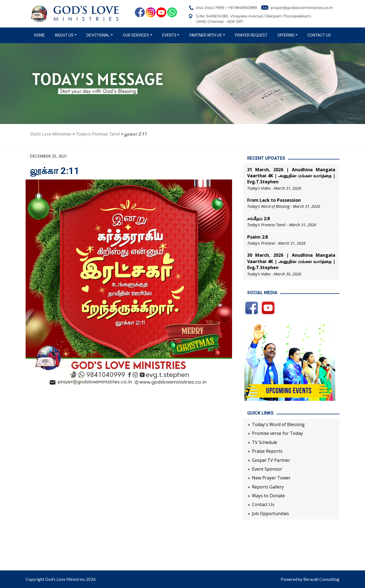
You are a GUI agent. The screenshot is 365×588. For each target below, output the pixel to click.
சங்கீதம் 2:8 (258, 219)
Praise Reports (267, 451)
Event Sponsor (267, 469)
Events (169, 35)
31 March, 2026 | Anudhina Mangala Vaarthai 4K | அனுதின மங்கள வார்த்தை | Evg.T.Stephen (291, 176)
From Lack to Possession (274, 200)
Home (41, 35)
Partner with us (206, 35)
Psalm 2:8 (258, 237)
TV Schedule (265, 442)
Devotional (98, 35)
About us (64, 35)
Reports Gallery (268, 487)
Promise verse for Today (277, 433)
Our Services (136, 35)
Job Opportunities (270, 514)
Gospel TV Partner (271, 460)
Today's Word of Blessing (278, 424)
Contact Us (319, 35)
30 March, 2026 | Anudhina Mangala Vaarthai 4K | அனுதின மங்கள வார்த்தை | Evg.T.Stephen (291, 261)
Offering (286, 35)
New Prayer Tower (271, 478)
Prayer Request (251, 35)
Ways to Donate (268, 496)
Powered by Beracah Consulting (310, 579)
